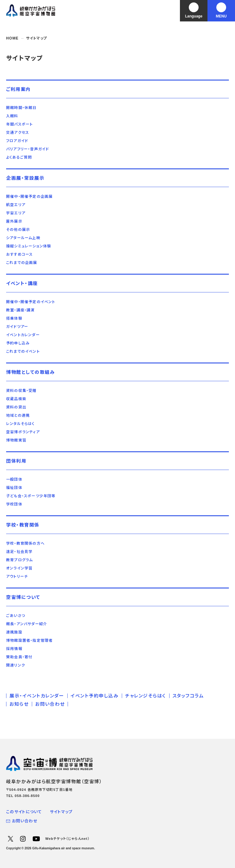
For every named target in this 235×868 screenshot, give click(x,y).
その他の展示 (18, 230)
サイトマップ (61, 812)
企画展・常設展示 (25, 178)
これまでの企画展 (22, 263)
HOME (12, 38)
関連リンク (16, 665)
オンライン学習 (19, 568)
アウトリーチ (17, 577)
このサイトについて (24, 812)
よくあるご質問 (19, 157)
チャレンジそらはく (145, 696)
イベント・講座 (22, 283)
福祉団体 (14, 488)
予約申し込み (18, 343)
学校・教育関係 (23, 525)
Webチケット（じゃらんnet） (67, 839)
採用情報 (14, 649)
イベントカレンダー (23, 335)
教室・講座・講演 (21, 310)
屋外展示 (14, 221)
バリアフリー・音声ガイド (28, 149)
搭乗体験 (14, 318)
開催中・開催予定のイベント (31, 302)
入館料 (12, 116)
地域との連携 (18, 415)
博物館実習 (16, 440)
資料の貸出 (16, 407)
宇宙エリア (16, 213)
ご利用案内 (19, 89)
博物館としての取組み (30, 372)
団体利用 (16, 461)
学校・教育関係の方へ (25, 543)
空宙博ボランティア (23, 432)
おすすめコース (19, 254)
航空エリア (16, 205)
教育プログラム (19, 560)
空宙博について (23, 597)
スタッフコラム (188, 696)
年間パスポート (19, 124)
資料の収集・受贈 (21, 391)
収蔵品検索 (16, 399)
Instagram (23, 839)
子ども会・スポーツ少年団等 (31, 496)
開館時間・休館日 (21, 108)
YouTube (36, 839)
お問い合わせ (50, 704)
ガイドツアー (17, 327)
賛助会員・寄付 (19, 657)
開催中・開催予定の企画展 (29, 197)
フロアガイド (17, 141)
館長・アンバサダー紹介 (27, 624)
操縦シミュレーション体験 (29, 246)
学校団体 (14, 504)
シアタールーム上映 (23, 238)
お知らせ (19, 704)
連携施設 (14, 632)
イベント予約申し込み (95, 696)
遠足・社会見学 (19, 552)
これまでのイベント (23, 351)
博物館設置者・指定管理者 (29, 641)
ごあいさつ (16, 616)
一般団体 (14, 479)
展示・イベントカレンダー (37, 696)
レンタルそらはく (21, 424)
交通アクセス (18, 133)
